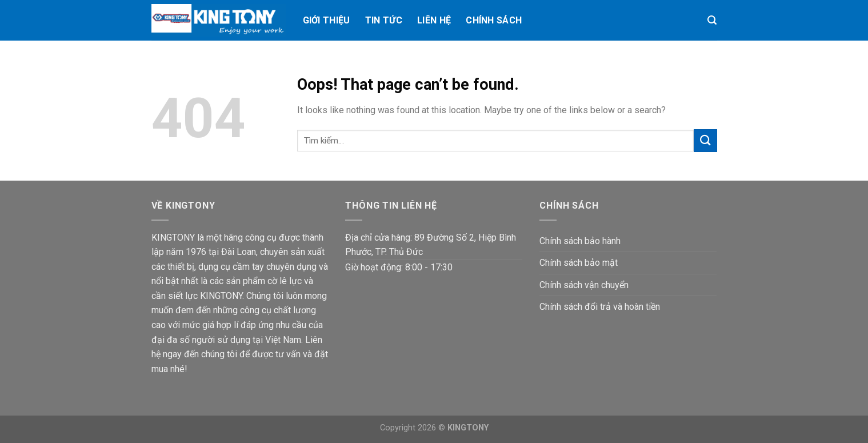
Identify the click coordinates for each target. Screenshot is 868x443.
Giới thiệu (327, 20)
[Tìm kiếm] (712, 20)
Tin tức (384, 20)
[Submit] (705, 140)
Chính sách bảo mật (579, 263)
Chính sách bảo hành (580, 241)
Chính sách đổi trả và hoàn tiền (600, 307)
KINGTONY (468, 428)
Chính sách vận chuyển (584, 285)
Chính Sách (494, 20)
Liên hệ (434, 20)
